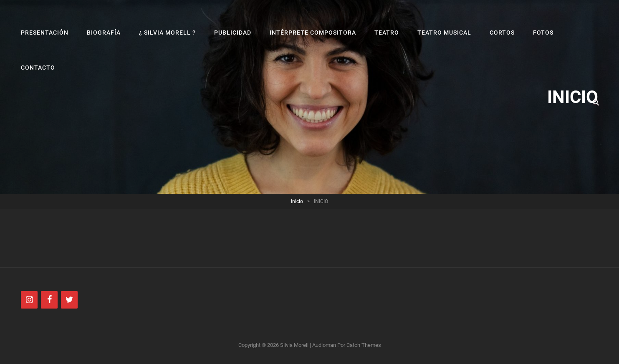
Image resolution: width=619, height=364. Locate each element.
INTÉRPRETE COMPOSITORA (313, 33)
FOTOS (543, 33)
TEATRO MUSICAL (444, 33)
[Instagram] (29, 300)
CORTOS (502, 33)
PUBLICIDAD (233, 33)
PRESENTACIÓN (45, 33)
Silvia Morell (294, 345)
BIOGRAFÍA (104, 33)
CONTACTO (38, 68)
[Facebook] (49, 300)
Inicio (297, 201)
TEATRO (387, 33)
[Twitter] (69, 300)
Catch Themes (364, 345)
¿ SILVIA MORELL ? (167, 33)
